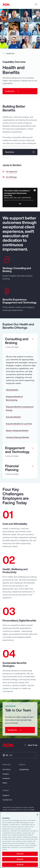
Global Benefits (12, 390)
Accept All (20, 865)
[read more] (20, 152)
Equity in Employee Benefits (17, 431)
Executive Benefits (13, 417)
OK (20, 204)
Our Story (7, 769)
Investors (6, 778)
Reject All (20, 859)
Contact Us (7, 800)
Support (6, 795)
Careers (6, 774)
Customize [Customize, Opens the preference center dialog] (20, 854)
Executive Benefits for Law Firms (19, 424)
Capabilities (8, 53)
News (5, 783)
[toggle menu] (36, 4)
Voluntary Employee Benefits (18, 437)
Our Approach (12, 172)
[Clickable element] (20, 343)
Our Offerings (11, 177)
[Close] (37, 815)
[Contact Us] (20, 730)
